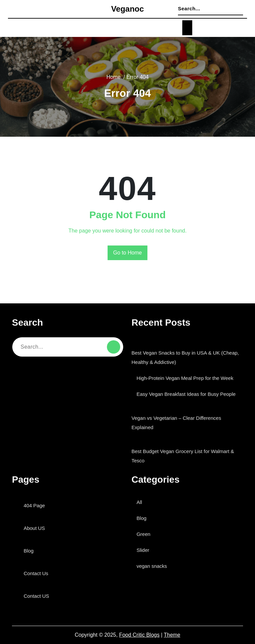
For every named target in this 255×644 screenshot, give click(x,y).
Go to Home (128, 253)
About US (36, 528)
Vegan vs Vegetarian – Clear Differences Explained (178, 423)
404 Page (36, 505)
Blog (30, 551)
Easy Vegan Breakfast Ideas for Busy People (189, 394)
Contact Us (38, 573)
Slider (144, 550)
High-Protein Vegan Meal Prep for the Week (189, 378)
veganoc (128, 9)
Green (145, 534)
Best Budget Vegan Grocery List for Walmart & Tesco (185, 456)
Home (113, 77)
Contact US (38, 596)
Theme (172, 635)
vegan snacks (153, 566)
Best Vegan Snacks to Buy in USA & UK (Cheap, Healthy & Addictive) (185, 357)
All (141, 502)
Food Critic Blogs (140, 635)
